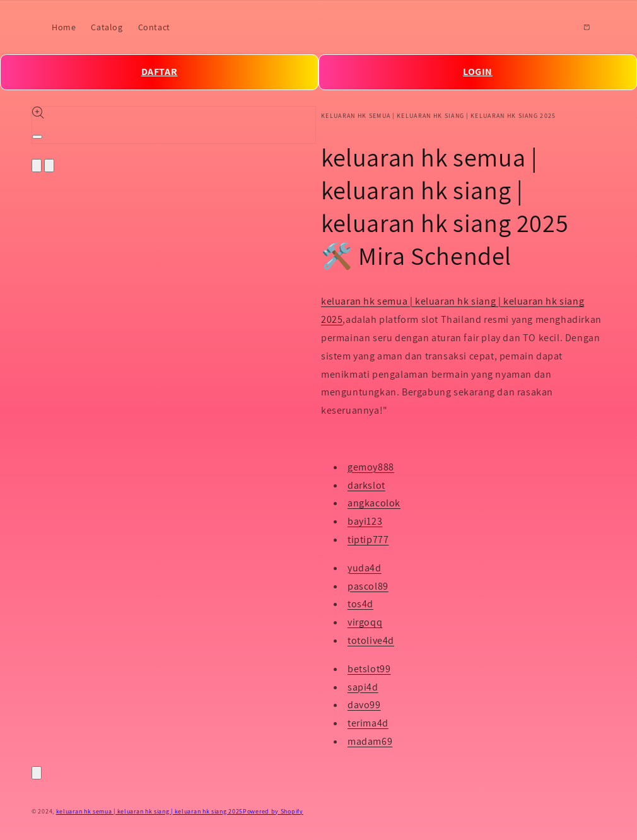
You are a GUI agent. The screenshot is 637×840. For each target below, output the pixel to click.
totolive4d (371, 640)
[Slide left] (37, 166)
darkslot (366, 485)
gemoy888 (371, 467)
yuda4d (365, 568)
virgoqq (365, 622)
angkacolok (374, 503)
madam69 (370, 741)
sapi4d (363, 687)
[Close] (37, 773)
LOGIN (478, 72)
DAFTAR (160, 72)
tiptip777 (368, 540)
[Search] (559, 27)
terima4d (368, 723)
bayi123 (365, 521)
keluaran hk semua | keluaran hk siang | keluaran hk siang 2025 (149, 811)
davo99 (364, 705)
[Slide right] (49, 166)
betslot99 (369, 669)
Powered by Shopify (273, 811)
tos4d (360, 604)
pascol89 (368, 586)
